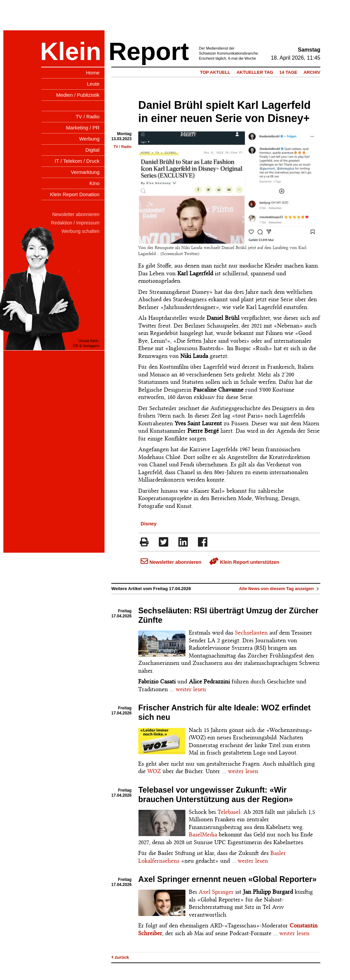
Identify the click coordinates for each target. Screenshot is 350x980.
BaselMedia (203, 834)
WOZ (154, 771)
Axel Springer (216, 892)
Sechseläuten (251, 633)
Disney (149, 524)
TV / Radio (122, 147)
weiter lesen (191, 689)
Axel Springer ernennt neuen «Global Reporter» (227, 879)
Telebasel (229, 812)
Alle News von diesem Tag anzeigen (280, 589)
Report (149, 51)
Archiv (312, 72)
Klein (71, 51)
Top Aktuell (215, 72)
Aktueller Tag (255, 72)
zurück (120, 957)
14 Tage (288, 72)
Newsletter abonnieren (171, 562)
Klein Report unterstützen (244, 562)
